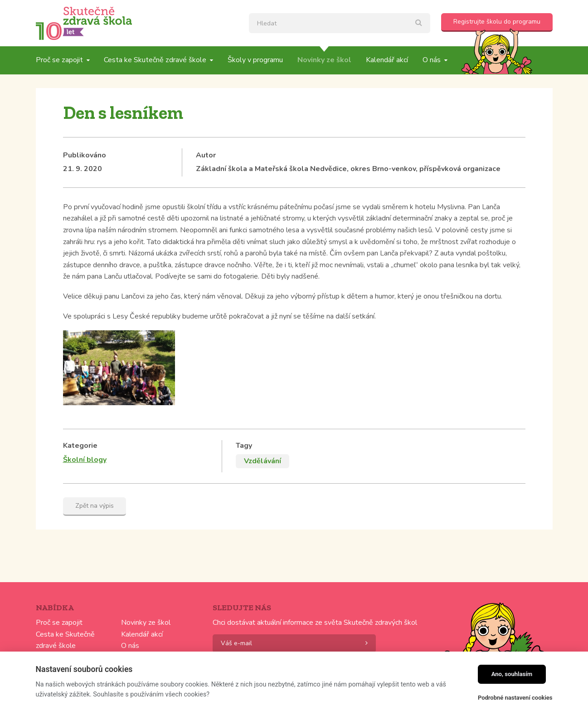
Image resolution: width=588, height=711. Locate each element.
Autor (206, 155)
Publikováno (85, 155)
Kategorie (80, 446)
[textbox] (340, 23)
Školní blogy (85, 460)
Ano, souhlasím (512, 674)
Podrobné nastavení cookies (515, 698)
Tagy (244, 446)
